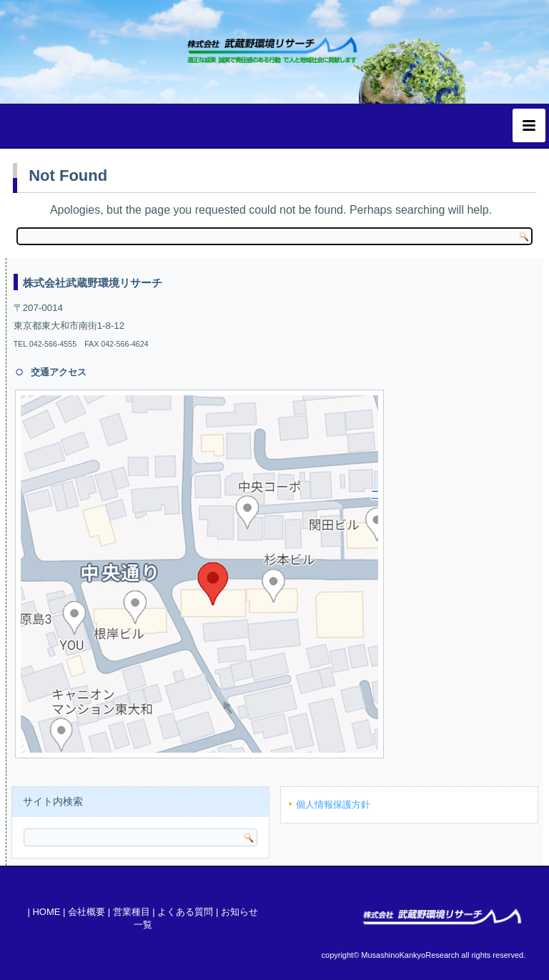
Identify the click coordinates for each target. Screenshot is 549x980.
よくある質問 (185, 912)
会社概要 (86, 912)
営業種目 (132, 912)
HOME (46, 912)
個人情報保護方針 (333, 805)
